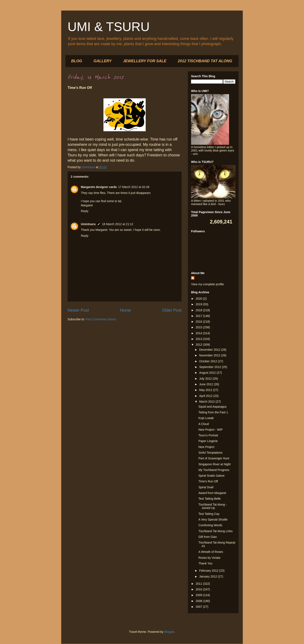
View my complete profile (207, 284)
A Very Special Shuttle (213, 520)
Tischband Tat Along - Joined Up (213, 506)
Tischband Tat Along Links (216, 531)
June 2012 (206, 384)
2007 (199, 607)
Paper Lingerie (208, 441)
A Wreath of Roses (211, 552)
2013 (199, 339)
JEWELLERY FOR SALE (145, 61)
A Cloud (204, 424)
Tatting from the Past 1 (213, 412)
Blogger (169, 632)
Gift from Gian (208, 537)
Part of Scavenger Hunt (214, 458)
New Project (206, 447)
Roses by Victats (209, 558)
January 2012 (208, 576)
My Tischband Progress (214, 470)
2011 (199, 584)
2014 (199, 333)
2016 (199, 322)
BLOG (77, 61)
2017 (199, 316)
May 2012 (206, 390)
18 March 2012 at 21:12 (118, 224)
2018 (199, 310)
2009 (199, 595)
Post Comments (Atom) (101, 319)
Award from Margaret (212, 493)
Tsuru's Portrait (208, 435)
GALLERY (103, 61)
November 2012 (210, 355)
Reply (85, 211)
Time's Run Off (208, 481)
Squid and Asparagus (212, 407)
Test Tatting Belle (210, 499)
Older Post (172, 310)
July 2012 (206, 379)
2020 (199, 299)
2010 (199, 589)
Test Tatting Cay (209, 514)
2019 (199, 304)
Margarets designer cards (99, 187)
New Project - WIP (210, 430)
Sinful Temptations (210, 453)
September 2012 (210, 367)
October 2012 (208, 361)
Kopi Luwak (206, 418)
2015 (199, 327)
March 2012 (207, 402)
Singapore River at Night (215, 464)
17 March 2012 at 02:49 (134, 187)
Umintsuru (88, 224)
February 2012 (209, 571)
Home (125, 310)
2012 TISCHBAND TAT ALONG (205, 61)
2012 (199, 345)
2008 (199, 601)
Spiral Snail (206, 487)
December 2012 (210, 350)
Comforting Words (210, 525)
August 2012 (208, 373)
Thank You (205, 563)
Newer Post (78, 310)
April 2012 (206, 396)
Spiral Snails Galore (212, 476)
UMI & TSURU (109, 27)
